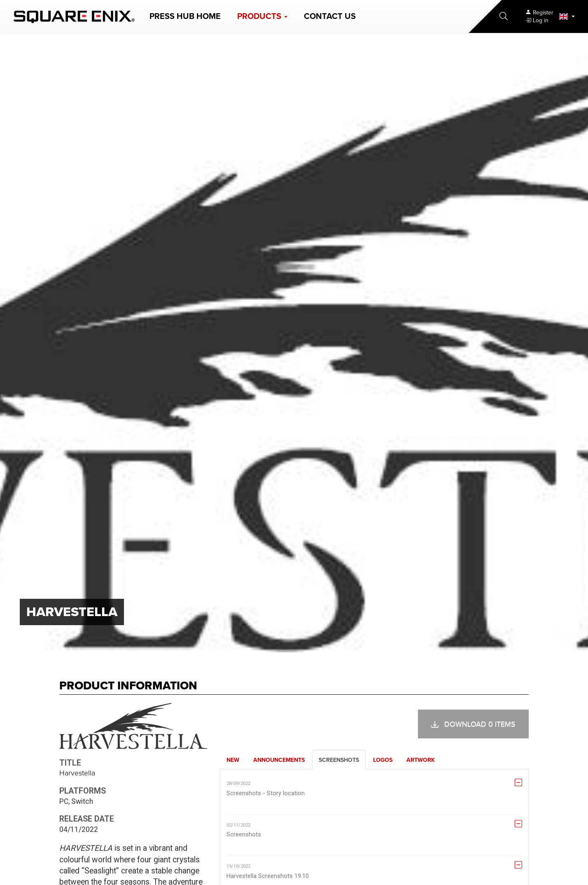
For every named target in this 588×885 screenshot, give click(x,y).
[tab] (233, 760)
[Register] (539, 12)
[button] (262, 16)
